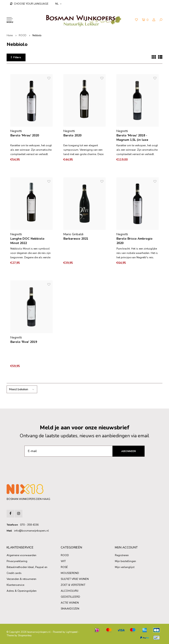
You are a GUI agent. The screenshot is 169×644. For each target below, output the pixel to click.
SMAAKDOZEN (70, 609)
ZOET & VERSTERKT (73, 585)
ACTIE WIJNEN (70, 603)
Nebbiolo (37, 35)
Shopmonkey (25, 636)
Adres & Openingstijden (22, 591)
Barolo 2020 (72, 135)
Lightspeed (72, 632)
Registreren (122, 555)
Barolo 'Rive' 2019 (24, 342)
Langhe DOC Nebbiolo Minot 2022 (27, 241)
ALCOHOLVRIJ (70, 591)
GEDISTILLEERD (70, 597)
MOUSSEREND (70, 573)
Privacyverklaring (17, 561)
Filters (16, 57)
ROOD (23, 35)
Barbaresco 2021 (76, 239)
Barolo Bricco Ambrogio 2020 (134, 241)
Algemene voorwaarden (21, 555)
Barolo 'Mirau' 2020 (25, 135)
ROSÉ (64, 567)
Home (10, 35)
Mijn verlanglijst (125, 567)
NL (58, 4)
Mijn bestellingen (125, 561)
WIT (63, 561)
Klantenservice (15, 585)
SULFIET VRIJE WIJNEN (75, 579)
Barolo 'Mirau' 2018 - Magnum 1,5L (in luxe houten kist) (132, 138)
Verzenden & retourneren (21, 579)
